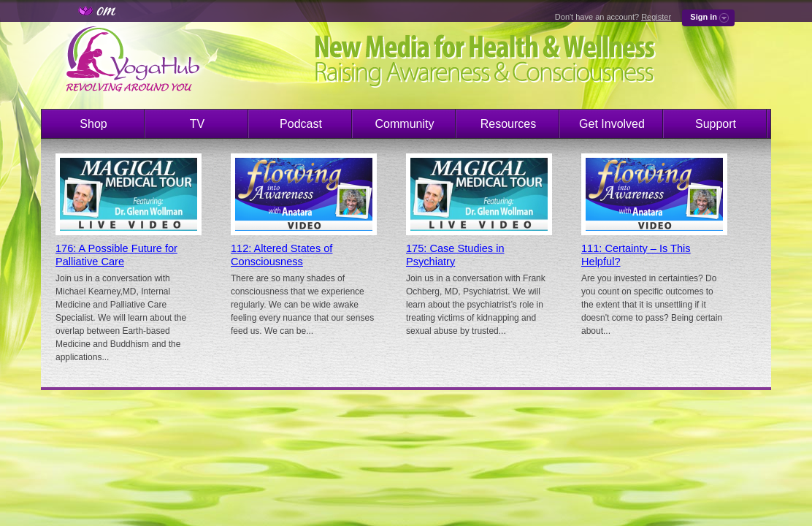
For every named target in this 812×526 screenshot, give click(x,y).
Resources (508, 124)
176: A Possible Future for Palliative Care (116, 255)
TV (197, 124)
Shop (93, 124)
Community (405, 124)
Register (656, 17)
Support (716, 124)
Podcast (301, 124)
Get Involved (612, 124)
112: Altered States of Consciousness (281, 255)
